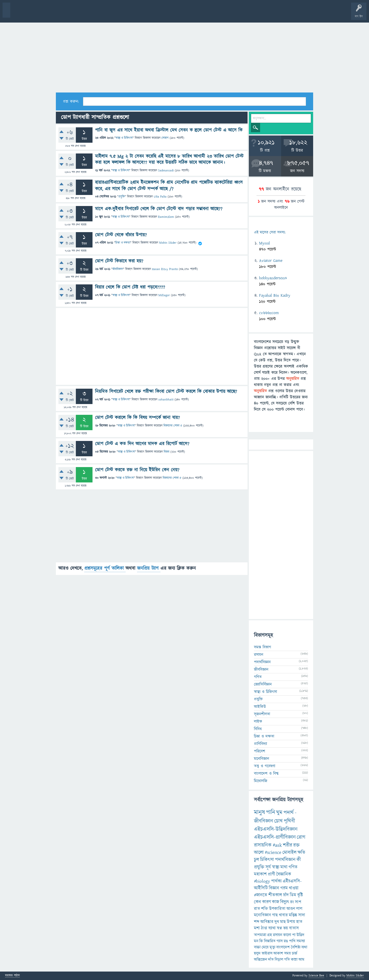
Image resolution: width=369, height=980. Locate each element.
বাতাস (294, 928)
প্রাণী (271, 874)
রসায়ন (278, 935)
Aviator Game (271, 261)
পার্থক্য (276, 881)
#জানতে (261, 895)
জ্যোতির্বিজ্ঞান (263, 684)
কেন (258, 902)
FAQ (131, 13)
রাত (257, 909)
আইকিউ (260, 707)
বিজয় (167, 452)
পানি (271, 812)
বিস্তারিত (270, 941)
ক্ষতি (301, 853)
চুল (257, 860)
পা (294, 935)
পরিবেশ (260, 751)
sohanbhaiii (166, 400)
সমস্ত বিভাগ (263, 647)
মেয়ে (265, 947)
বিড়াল (279, 960)
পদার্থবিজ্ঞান (262, 662)
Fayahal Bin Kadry (275, 295)
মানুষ (259, 812)
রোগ (301, 837)
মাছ (283, 922)
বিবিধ (258, 729)
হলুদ (257, 953)
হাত (299, 922)
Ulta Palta (160, 197)
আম (301, 960)
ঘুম (279, 813)
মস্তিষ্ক (293, 915)
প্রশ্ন (36, 13)
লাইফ (258, 721)
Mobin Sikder (168, 243)
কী (299, 860)
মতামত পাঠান (12, 976)
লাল (299, 909)
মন (256, 941)
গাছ (275, 915)
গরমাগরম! (52, 13)
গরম (284, 888)
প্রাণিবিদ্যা (260, 744)
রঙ (286, 941)
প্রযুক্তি (122, 197)
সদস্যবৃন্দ (99, 13)
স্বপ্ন (279, 928)
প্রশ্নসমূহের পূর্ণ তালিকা (105, 568)
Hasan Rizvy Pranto (165, 269)
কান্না (294, 960)
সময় (288, 953)
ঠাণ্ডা (264, 928)
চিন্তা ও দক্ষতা (123, 243)
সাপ (298, 902)
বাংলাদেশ (283, 947)
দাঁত (271, 960)
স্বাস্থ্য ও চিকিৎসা (124, 138)
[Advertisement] (184, 54)
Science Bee (316, 976)
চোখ (278, 821)
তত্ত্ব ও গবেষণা (265, 766)
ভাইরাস (267, 953)
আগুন (291, 909)
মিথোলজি (261, 781)
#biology (262, 881)
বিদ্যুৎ (285, 902)
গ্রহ (270, 935)
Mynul (264, 243)
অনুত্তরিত (67, 13)
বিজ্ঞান (274, 888)
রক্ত (296, 845)
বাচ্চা (257, 947)
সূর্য (268, 867)
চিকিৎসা (267, 860)
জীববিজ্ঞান (118, 269)
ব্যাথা (272, 928)
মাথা (284, 867)
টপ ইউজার (207, 13)
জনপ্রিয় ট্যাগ (149, 568)
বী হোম (20, 13)
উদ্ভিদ (300, 935)
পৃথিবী (289, 821)
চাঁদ (286, 895)
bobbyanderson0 (273, 278)
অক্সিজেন (260, 960)
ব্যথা (304, 947)
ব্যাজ (191, 13)
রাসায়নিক (263, 845)
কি (261, 941)
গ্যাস (280, 941)
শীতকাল (275, 895)
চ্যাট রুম (160, 13)
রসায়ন (259, 655)
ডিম (293, 895)
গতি (287, 960)
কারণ (266, 902)
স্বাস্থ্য (276, 867)
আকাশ (278, 953)
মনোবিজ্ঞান (262, 759)
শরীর (288, 845)
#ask (277, 845)
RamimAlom (166, 217)
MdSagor (164, 295)
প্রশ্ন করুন (115, 13)
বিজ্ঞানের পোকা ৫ (173, 426)
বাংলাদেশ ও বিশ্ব (266, 773)
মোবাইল (289, 853)
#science (273, 853)
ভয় (286, 928)
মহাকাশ (260, 874)
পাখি (292, 941)
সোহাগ (165, 138)
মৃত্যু (272, 947)
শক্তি (265, 909)
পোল (175, 13)
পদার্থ (289, 813)
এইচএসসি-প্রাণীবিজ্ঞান (275, 837)
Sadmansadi (166, 171)
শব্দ (257, 922)
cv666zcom (269, 313)
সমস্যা (301, 941)
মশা (257, 928)
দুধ (277, 922)
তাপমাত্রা (260, 935)
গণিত (258, 677)
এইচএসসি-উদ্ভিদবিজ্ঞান (276, 829)
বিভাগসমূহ (83, 13)
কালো (287, 935)
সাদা (302, 915)
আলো (259, 853)
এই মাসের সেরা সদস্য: (270, 233)
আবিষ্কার (267, 922)
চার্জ (295, 953)
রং (292, 902)
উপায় (291, 922)
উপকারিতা (277, 909)
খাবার (283, 915)
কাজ (275, 902)
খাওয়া (294, 888)
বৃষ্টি (300, 895)
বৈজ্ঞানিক (284, 874)
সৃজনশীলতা (262, 714)
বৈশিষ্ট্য (296, 947)
